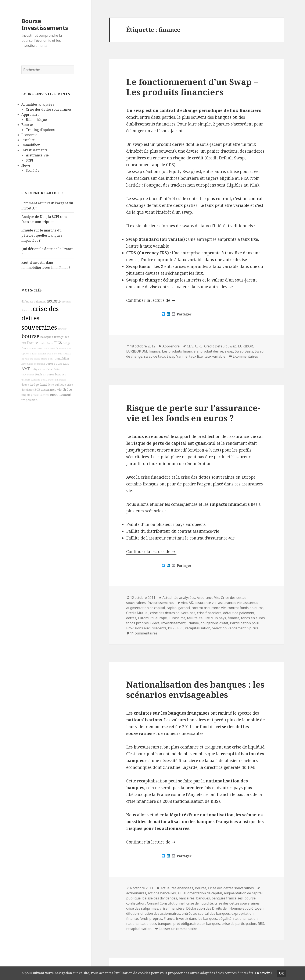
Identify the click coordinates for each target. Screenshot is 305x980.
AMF (26, 368)
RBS (261, 924)
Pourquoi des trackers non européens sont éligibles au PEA (200, 185)
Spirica (253, 628)
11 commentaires (144, 633)
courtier (62, 329)
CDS (190, 346)
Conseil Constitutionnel (166, 903)
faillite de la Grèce (39, 348)
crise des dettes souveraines (173, 613)
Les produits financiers (180, 351)
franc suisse (34, 358)
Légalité (225, 919)
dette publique (57, 385)
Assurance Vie (37, 155)
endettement (61, 395)
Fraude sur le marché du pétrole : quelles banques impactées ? (42, 235)
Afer (184, 603)
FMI (24, 343)
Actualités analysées (38, 104)
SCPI (30, 160)
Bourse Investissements (45, 24)
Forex (50, 343)
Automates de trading (33, 364)
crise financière (58, 348)
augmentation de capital (146, 608)
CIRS (199, 346)
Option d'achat (29, 353)
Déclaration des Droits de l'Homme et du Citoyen (225, 908)
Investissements (34, 150)
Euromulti (146, 618)
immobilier (62, 358)
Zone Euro (63, 363)
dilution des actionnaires (160, 913)
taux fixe (196, 356)
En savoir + (15, 973)
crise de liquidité (200, 903)
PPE (180, 628)
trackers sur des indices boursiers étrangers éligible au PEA (191, 178)
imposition (30, 400)
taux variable (215, 356)
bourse (30, 336)
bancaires (187, 898)
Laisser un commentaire (178, 929)
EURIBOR (245, 346)
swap (229, 351)
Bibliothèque (36, 120)
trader (42, 343)
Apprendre (30, 114)
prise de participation (239, 924)
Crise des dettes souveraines (49, 109)
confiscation (136, 903)
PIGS (58, 343)
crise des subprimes (142, 908)
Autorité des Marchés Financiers (49, 380)
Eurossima (177, 618)
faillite (192, 618)
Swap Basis (244, 351)
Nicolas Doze (45, 353)
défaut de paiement (34, 302)
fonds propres (137, 623)
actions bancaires (162, 893)
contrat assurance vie (209, 608)
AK (191, 603)
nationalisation (245, 919)
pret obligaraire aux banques (197, 924)
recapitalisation (198, 628)
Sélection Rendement (229, 628)
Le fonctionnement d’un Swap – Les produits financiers (192, 87)
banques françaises (55, 337)
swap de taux (155, 356)
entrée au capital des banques (206, 913)
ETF (69, 348)
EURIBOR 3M (137, 351)
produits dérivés (40, 395)
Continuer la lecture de (151, 300)
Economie (29, 135)
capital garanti (178, 608)
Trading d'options (40, 130)
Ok (296, 970)
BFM (24, 358)
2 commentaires (245, 356)
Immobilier (31, 145)
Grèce (67, 389)
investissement (173, 623)
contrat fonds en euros (245, 608)
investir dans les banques (196, 919)
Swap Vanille (177, 356)
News (26, 165)
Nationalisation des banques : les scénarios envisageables (195, 689)
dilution (132, 913)
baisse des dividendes (160, 898)
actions (54, 301)
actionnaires (136, 893)
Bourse (27, 125)
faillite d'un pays (213, 618)
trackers (26, 380)
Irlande (193, 623)
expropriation (243, 913)
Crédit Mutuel (137, 613)
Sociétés (32, 170)
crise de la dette (62, 353)
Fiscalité (28, 140)
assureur (250, 603)
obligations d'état (42, 369)
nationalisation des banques (149, 924)
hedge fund (38, 384)
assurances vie (230, 603)
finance (155, 351)
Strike (44, 358)
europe (50, 363)
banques (60, 374)
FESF (51, 358)
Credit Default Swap (220, 346)
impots (26, 395)
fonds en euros (45, 374)
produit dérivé (212, 351)
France (32, 343)
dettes (25, 385)
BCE (37, 390)
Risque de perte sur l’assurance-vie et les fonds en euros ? (193, 413)
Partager (184, 314)
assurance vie (51, 390)
